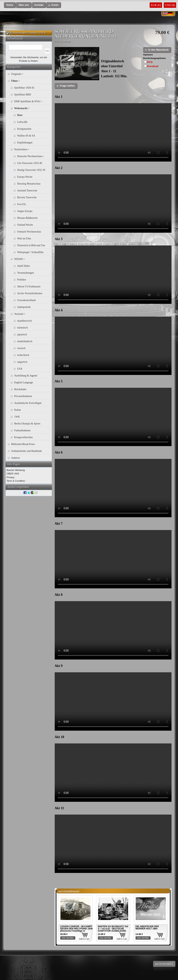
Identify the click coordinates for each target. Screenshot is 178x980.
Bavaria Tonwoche (27, 197)
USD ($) (170, 5)
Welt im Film (24, 239)
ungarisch (22, 362)
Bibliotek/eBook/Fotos (23, 444)
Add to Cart (84, 939)
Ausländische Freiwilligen (28, 403)
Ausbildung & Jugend (26, 376)
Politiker (22, 280)
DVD (150, 62)
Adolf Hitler (24, 266)
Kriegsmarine (24, 129)
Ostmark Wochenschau (29, 232)
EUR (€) (156, 5)
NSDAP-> (20, 259)
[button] (10, 5)
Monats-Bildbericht (27, 218)
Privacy (11, 477)
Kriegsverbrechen (24, 437)
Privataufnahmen (23, 396)
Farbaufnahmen (22, 430)
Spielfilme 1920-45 (24, 88)
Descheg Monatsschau (29, 184)
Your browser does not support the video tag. (113, 132)
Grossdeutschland (27, 300)
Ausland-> (20, 314)
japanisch (22, 334)
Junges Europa (25, 211)
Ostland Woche (25, 225)
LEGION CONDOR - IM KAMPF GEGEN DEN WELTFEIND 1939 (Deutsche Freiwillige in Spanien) (76, 930)
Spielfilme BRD (23, 95)
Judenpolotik (24, 307)
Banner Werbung (16, 470)
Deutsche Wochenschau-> (31, 156)
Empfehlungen (25, 143)
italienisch (23, 328)
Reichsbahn (20, 389)
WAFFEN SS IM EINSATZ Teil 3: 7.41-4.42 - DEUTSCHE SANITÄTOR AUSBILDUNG (113, 929)
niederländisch (25, 341)
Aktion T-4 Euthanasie (29, 286)
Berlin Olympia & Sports (27, 424)
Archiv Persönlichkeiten (30, 293)
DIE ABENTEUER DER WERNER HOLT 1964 (147, 928)
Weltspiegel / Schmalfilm (30, 252)
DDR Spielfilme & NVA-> (28, 101)
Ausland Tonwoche (27, 191)
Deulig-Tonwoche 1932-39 (31, 170)
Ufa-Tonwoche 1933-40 (30, 163)
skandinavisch (25, 321)
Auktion (16, 458)
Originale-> (17, 74)
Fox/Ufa (22, 204)
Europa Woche (25, 177)
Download (153, 66)
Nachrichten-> (22, 149)
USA (20, 369)
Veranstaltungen (26, 273)
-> (16, 81)
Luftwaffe (22, 122)
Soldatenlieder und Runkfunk (27, 451)
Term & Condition (16, 481)
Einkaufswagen (18, 33)
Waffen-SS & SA (26, 136)
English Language (24, 382)
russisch (21, 348)
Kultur (18, 410)
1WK (17, 417)
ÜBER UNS (13, 474)
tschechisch (23, 355)
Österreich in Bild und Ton (31, 245)
